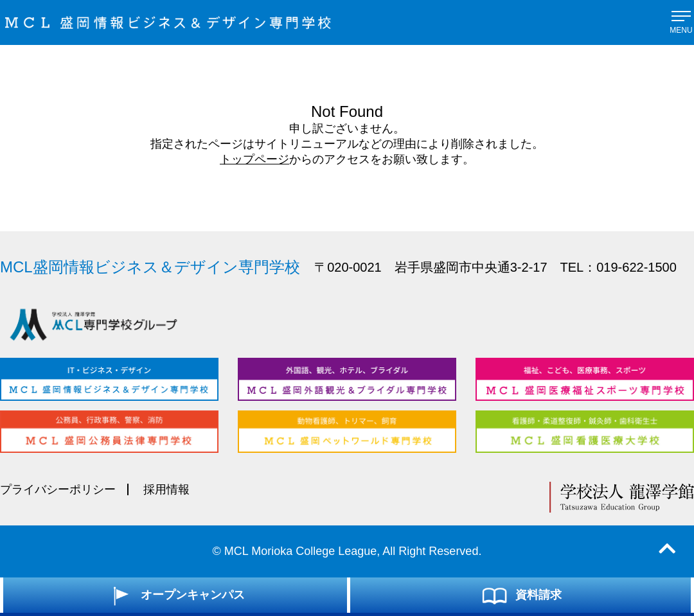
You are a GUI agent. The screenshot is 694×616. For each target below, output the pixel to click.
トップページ (254, 159)
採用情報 (166, 489)
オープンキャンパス (175, 595)
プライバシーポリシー (58, 489)
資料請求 (521, 595)
